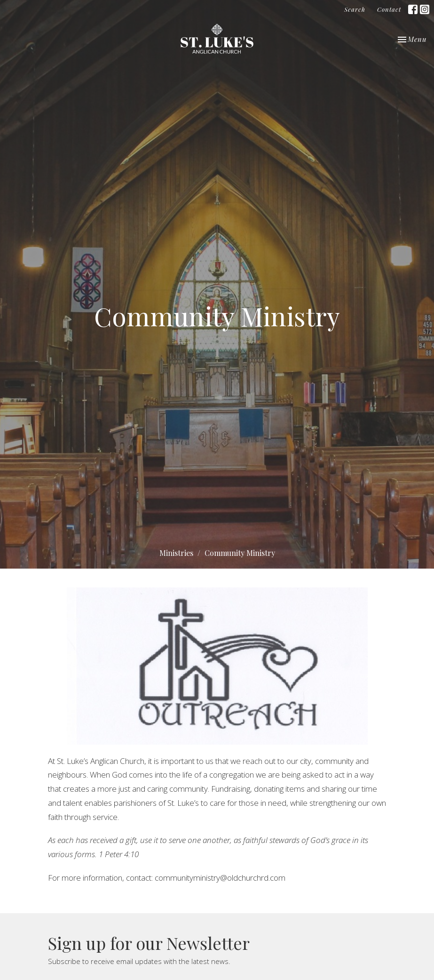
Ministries (176, 553)
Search (355, 9)
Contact (389, 9)
